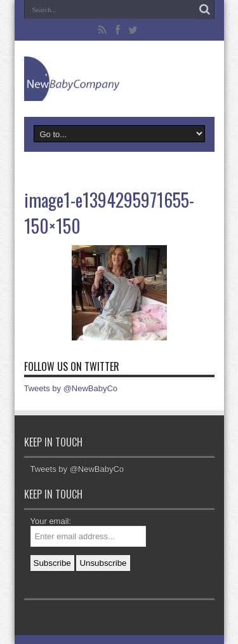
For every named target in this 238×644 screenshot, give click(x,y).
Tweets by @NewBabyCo (71, 388)
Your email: (51, 521)
